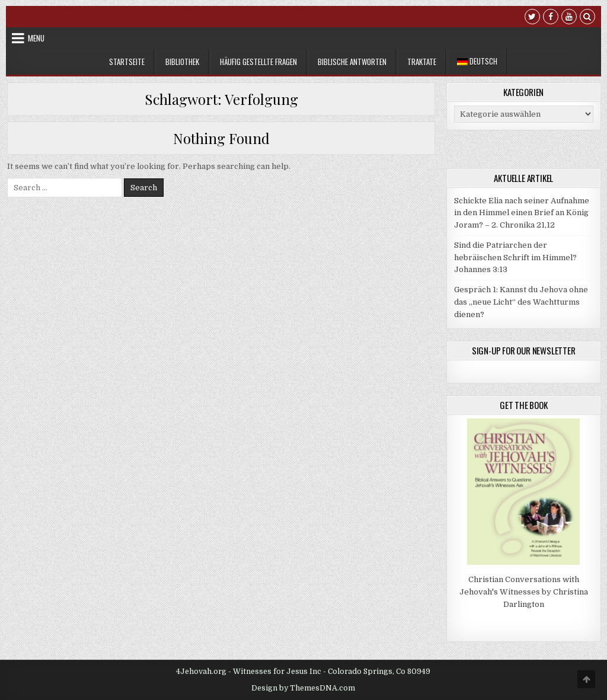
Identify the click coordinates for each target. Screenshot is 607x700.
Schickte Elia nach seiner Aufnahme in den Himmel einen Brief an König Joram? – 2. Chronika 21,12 (522, 213)
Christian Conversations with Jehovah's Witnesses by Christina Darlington (524, 592)
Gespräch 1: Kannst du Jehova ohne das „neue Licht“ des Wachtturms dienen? (521, 302)
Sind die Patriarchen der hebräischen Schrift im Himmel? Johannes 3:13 (515, 258)
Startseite (127, 62)
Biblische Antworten (352, 62)
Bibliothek (182, 62)
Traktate (422, 62)
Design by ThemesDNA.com (303, 688)
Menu (36, 38)
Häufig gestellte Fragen (258, 62)
